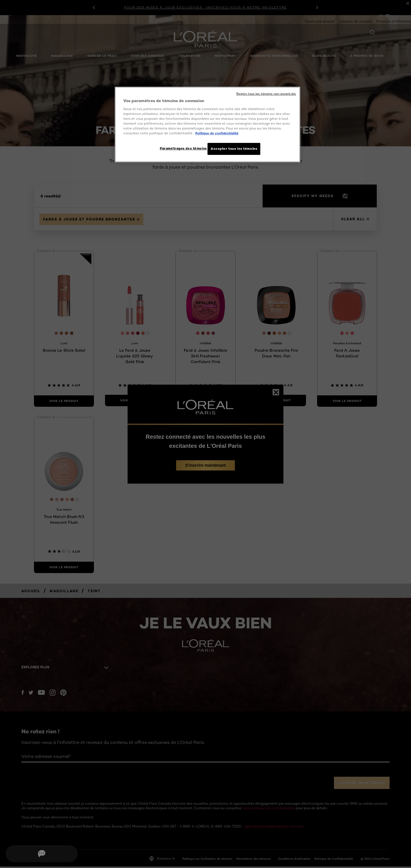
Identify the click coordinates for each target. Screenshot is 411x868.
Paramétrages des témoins (181, 148)
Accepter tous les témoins (234, 149)
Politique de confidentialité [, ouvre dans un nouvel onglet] (217, 133)
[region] (207, 125)
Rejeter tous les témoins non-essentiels (266, 94)
